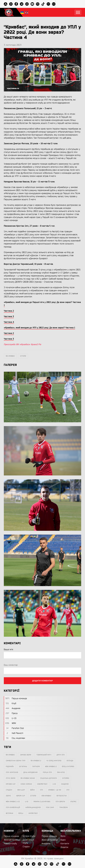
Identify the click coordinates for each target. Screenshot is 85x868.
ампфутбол (33, 813)
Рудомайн (10, 767)
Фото (63, 836)
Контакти (65, 844)
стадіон (9, 790)
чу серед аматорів (54, 761)
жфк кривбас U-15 (13, 802)
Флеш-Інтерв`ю (68, 767)
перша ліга (47, 772)
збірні (8, 796)
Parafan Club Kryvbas (42, 802)
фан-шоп (21, 790)
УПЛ (41, 790)
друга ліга (61, 755)
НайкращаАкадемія (33, 807)
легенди (70, 761)
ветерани (9, 813)
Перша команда (11, 836)
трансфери (63, 807)
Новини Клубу (10, 844)
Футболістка (62, 796)
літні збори (11, 778)
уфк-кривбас (46, 796)
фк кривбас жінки (28, 778)
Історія (23, 356)
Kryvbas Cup (11, 784)
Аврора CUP (21, 796)
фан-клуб (61, 772)
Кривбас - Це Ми (55, 790)
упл (68, 790)
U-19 (54, 784)
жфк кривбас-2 (51, 767)
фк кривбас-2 (36, 761)
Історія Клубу (29, 836)
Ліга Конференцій (13, 807)
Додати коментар (43, 681)
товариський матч (44, 755)
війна (32, 790)
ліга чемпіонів (12, 772)
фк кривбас (10, 356)
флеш (21, 813)
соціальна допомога (48, 778)
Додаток (64, 847)
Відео (63, 840)
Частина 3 (9, 339)
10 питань (23, 767)
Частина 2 (9, 333)
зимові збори (26, 755)
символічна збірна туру (16, 761)
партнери (36, 767)
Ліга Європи (60, 802)
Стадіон (26, 847)
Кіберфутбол (42, 784)
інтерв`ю (66, 778)
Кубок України (26, 784)
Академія (65, 784)
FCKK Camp (50, 807)
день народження (30, 772)
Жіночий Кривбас (12, 840)
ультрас (73, 802)
